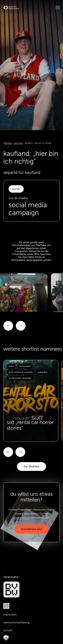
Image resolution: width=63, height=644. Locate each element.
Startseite (7, 143)
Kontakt (8, 630)
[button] (8, 452)
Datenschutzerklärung (16, 622)
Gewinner (18, 143)
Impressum (10, 615)
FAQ (5, 638)
